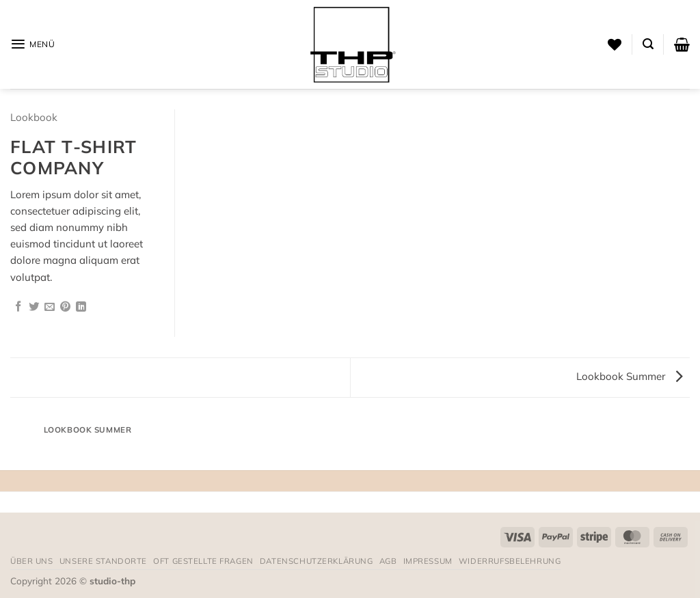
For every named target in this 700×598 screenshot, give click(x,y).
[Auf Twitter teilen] (34, 307)
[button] (33, 44)
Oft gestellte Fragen (203, 561)
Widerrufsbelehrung (510, 561)
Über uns (32, 561)
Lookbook (34, 117)
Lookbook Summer (630, 376)
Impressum (428, 561)
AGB (388, 561)
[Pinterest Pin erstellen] (65, 307)
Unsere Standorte (103, 561)
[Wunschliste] (615, 44)
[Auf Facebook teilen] (18, 307)
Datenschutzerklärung (317, 561)
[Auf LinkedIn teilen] (81, 307)
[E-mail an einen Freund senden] (50, 307)
